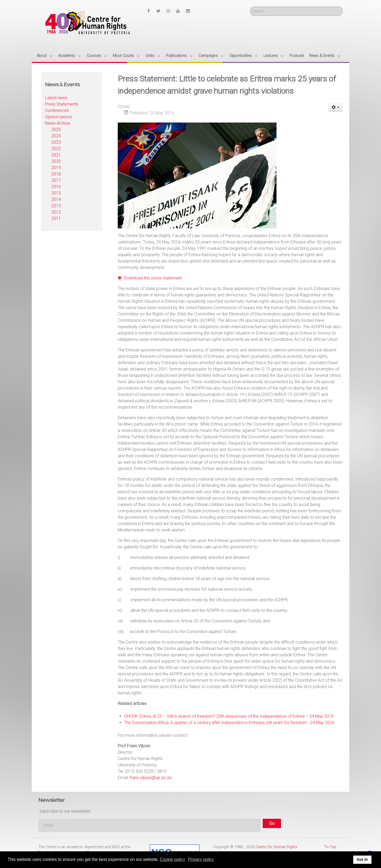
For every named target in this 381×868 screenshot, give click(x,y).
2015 (56, 193)
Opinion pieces (59, 117)
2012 (56, 212)
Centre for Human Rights (276, 847)
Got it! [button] (362, 860)
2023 (56, 142)
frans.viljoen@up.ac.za (151, 778)
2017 (56, 180)
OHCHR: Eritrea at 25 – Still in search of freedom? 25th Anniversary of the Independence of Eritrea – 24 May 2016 (229, 716)
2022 (56, 149)
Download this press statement (153, 278)
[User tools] (336, 107)
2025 (56, 130)
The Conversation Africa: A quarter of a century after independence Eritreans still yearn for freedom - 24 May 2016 (229, 723)
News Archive (58, 123)
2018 (56, 174)
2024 (56, 136)
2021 (56, 155)
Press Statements (62, 104)
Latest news (56, 98)
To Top (330, 847)
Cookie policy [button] (172, 859)
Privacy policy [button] (201, 859)
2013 (56, 206)
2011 (56, 218)
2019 (56, 168)
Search (250, 7)
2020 (56, 161)
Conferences (57, 110)
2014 (56, 199)
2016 (56, 187)
